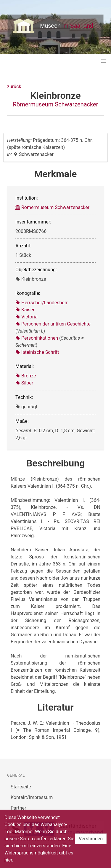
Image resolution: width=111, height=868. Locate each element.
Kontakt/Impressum (32, 797)
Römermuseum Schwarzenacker (56, 104)
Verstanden (91, 839)
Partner (18, 808)
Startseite (21, 787)
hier (8, 860)
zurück (14, 87)
